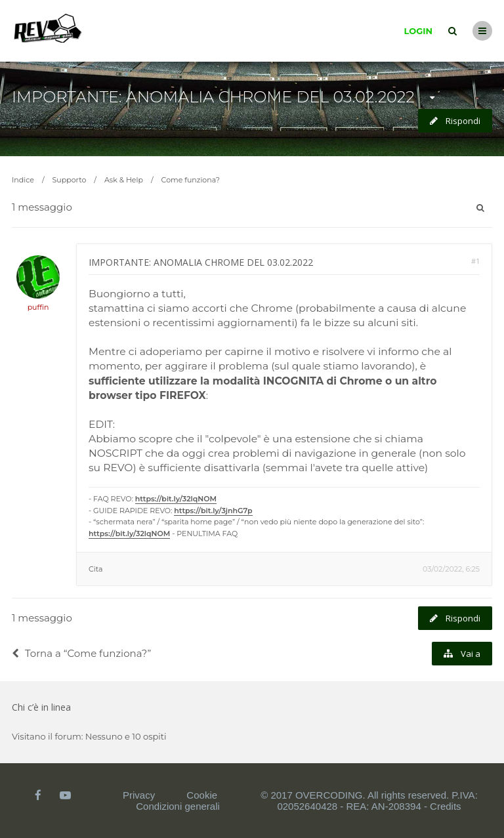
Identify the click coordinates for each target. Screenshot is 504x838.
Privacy (139, 795)
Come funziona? (191, 180)
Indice (23, 180)
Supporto (70, 180)
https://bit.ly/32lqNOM (176, 499)
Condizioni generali (178, 806)
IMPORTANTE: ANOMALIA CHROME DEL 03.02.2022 (213, 97)
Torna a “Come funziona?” (81, 653)
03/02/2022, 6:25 (451, 569)
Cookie (202, 795)
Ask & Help (124, 180)
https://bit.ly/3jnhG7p (213, 511)
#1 (475, 261)
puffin (38, 307)
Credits (446, 806)
